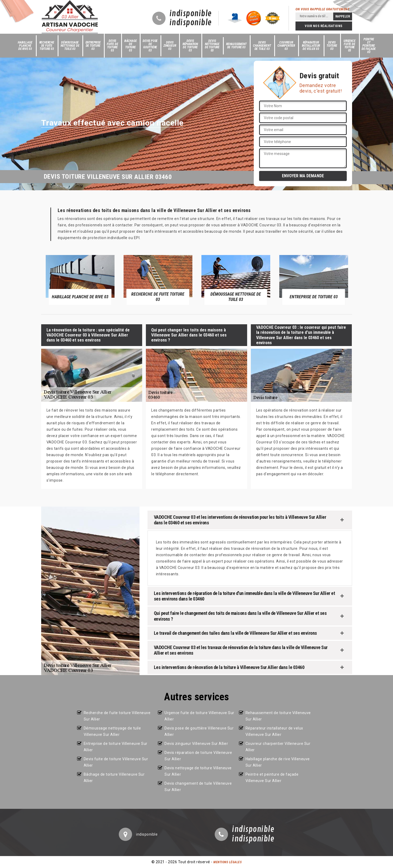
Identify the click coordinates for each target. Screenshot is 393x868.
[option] (80, 280)
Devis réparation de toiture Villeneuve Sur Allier (198, 756)
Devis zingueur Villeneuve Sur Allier (196, 744)
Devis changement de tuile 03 (262, 46)
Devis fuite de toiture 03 (112, 46)
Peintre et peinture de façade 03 (369, 46)
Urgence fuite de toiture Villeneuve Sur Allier (199, 716)
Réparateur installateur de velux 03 (311, 46)
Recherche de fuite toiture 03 (47, 46)
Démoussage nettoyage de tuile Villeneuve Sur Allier (112, 731)
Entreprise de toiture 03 (93, 46)
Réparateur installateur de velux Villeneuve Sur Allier (274, 731)
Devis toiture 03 (332, 46)
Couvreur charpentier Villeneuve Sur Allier (278, 747)
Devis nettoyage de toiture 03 (212, 46)
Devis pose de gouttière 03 (150, 46)
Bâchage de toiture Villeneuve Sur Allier (114, 778)
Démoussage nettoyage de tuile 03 (70, 46)
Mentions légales (227, 862)
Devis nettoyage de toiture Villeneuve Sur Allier (198, 771)
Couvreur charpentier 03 (286, 46)
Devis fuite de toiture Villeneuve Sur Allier (116, 762)
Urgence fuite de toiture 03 (350, 46)
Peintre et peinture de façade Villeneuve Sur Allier (272, 778)
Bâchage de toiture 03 (131, 46)
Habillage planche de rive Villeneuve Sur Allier (278, 762)
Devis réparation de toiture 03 (190, 46)
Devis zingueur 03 (170, 46)
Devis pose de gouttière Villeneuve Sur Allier (199, 731)
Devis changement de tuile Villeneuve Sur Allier (198, 787)
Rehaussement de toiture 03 (236, 46)
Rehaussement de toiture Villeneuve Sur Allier (278, 716)
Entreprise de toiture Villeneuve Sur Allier (116, 747)
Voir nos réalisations (324, 26)
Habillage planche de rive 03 (25, 46)
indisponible (191, 14)
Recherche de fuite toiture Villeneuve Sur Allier (117, 716)
